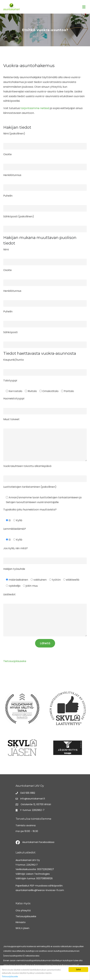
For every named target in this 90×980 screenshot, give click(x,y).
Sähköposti (10, 332)
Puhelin (8, 196)
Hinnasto (21, 922)
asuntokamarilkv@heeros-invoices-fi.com (40, 890)
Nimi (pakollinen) (14, 134)
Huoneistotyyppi (14, 398)
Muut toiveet (11, 419)
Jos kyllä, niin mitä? (15, 548)
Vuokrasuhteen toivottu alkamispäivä (27, 466)
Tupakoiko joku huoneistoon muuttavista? (30, 510)
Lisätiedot (9, 594)
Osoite (7, 154)
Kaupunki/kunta (13, 360)
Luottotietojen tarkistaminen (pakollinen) (30, 487)
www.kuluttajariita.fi (14, 956)
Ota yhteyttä (23, 910)
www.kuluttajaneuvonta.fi (65, 965)
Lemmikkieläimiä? (15, 529)
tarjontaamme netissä (35, 108)
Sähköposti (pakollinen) (19, 216)
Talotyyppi (10, 381)
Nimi (6, 249)
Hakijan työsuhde (14, 569)
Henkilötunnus (12, 175)
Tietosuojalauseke (10, 977)
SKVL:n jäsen (22, 928)
